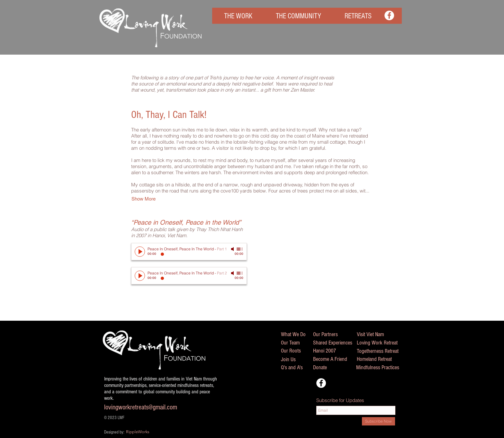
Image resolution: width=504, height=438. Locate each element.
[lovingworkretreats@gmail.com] (153, 407)
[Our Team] (297, 343)
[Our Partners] (330, 335)
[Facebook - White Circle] (389, 15)
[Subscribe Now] (378, 421)
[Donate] (333, 368)
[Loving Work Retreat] (383, 343)
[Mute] (233, 249)
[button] (238, 16)
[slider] (240, 249)
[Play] (140, 252)
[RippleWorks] (151, 432)
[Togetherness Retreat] (384, 351)
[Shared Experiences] (339, 343)
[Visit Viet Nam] (375, 335)
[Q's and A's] (296, 368)
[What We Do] (297, 335)
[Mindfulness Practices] (384, 368)
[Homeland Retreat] (382, 359)
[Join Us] (296, 359)
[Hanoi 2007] (328, 351)
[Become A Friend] (337, 359)
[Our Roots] (299, 351)
